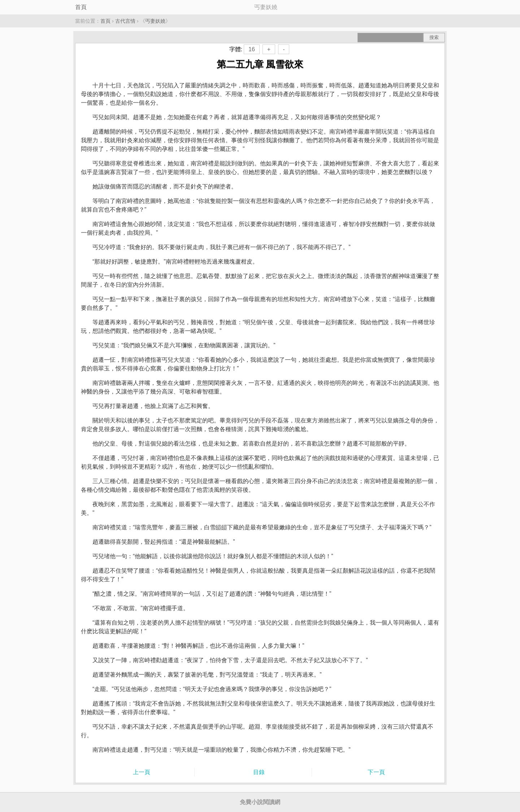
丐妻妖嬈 (155, 21)
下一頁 (376, 772)
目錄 (259, 772)
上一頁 (142, 772)
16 (252, 49)
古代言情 (125, 21)
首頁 (81, 7)
